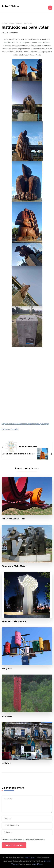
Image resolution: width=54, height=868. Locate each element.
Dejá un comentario (10, 33)
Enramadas (7, 716)
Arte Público (10, 6)
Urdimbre (6, 763)
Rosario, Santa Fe (11, 429)
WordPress (38, 864)
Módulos (28, 23)
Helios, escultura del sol (13, 519)
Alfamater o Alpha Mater (14, 566)
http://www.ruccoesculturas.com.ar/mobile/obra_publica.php (25, 424)
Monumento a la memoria (14, 621)
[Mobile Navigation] (50, 8)
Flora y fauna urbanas (12, 23)
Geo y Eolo (7, 669)
